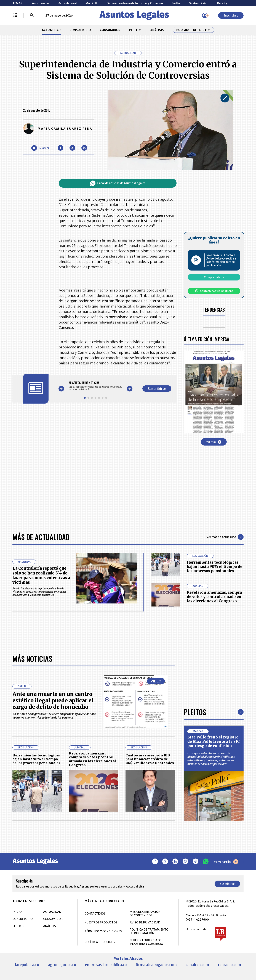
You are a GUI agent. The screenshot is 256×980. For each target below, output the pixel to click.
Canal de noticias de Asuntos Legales (118, 183)
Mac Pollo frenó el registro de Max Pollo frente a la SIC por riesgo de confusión (214, 741)
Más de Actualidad (41, 537)
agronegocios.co (62, 965)
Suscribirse (231, 15)
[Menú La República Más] (15, 15)
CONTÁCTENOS (95, 913)
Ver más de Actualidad (225, 537)
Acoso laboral (67, 3)
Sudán (176, 3)
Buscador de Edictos (193, 30)
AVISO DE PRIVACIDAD (145, 922)
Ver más (214, 442)
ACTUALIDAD (51, 30)
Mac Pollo (92, 3)
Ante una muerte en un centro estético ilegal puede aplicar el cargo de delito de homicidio (53, 700)
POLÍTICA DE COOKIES (100, 942)
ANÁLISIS (157, 30)
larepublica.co (27, 965)
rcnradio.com (230, 965)
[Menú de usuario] (205, 15)
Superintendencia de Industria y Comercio (135, 3)
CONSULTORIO (80, 30)
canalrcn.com (197, 965)
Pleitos (195, 712)
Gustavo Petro (199, 3)
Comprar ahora (214, 277)
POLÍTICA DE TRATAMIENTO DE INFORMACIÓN (149, 931)
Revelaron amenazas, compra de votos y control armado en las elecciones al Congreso (214, 597)
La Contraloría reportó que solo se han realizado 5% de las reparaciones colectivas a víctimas (41, 575)
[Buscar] (32, 15)
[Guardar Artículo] (40, 148)
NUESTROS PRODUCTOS (101, 922)
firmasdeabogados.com (156, 965)
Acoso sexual (41, 3)
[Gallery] (95, 386)
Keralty (222, 3)
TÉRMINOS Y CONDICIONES (103, 931)
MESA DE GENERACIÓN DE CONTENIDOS (145, 913)
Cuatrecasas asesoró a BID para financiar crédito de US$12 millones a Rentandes (150, 759)
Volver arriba (226, 862)
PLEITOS (135, 30)
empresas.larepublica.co (106, 965)
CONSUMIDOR (110, 30)
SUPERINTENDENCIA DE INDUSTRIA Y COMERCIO (146, 942)
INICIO (17, 912)
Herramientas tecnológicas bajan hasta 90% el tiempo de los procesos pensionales (215, 567)
